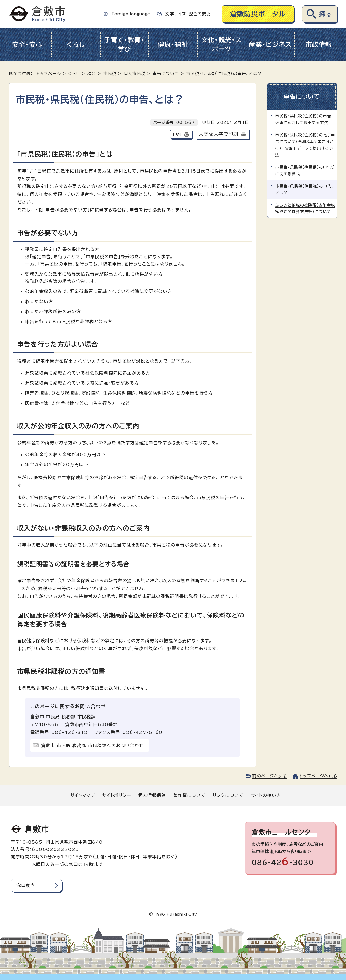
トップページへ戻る (318, 776)
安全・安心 (27, 44)
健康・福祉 (173, 44)
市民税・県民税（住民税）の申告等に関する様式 (305, 170)
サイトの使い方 (266, 795)
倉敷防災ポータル (258, 14)
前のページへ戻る (270, 776)
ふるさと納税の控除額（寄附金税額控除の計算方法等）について (305, 208)
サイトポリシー (117, 795)
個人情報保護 (152, 795)
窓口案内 (26, 885)
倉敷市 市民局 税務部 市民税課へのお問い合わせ (92, 746)
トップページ (49, 74)
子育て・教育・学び (124, 45)
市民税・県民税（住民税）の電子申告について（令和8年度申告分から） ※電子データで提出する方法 (305, 144)
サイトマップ (83, 795)
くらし (76, 44)
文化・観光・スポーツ (222, 45)
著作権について (189, 795)
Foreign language (131, 14)
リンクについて (228, 795)
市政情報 (319, 44)
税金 (92, 74)
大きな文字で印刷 (218, 134)
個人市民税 (134, 74)
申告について (166, 74)
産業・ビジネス (270, 44)
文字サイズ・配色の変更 (188, 14)
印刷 (177, 134)
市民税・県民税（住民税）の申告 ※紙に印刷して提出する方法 (305, 119)
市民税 (110, 74)
